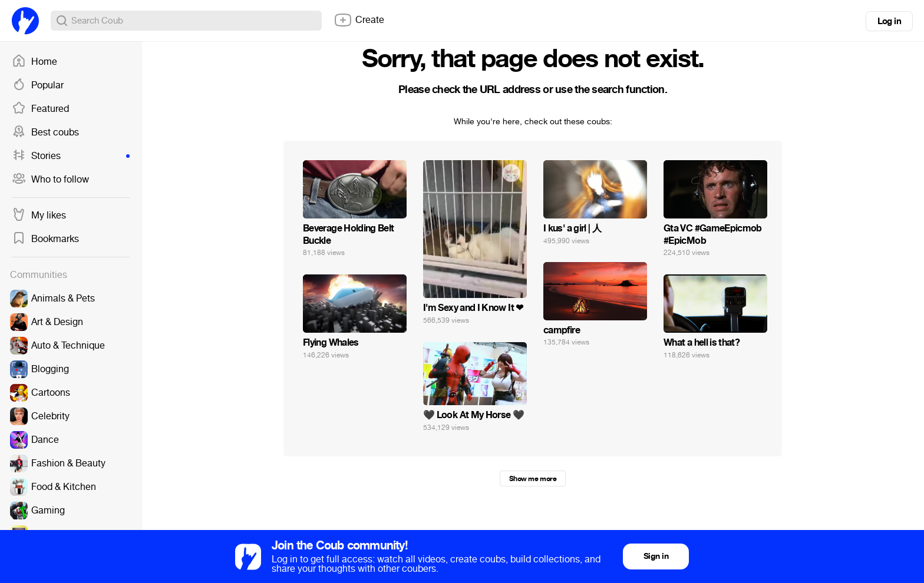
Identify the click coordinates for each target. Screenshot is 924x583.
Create (359, 20)
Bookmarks (45, 239)
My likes (39, 216)
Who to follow (50, 180)
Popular (38, 85)
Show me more (533, 479)
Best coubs (45, 132)
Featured (40, 109)
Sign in (656, 556)
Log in (889, 21)
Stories (71, 156)
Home (34, 62)
